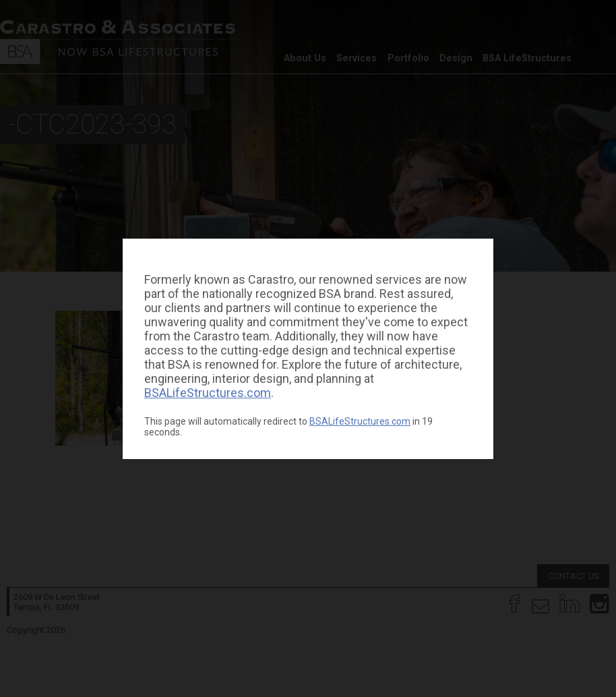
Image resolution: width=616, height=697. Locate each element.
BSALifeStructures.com (208, 393)
